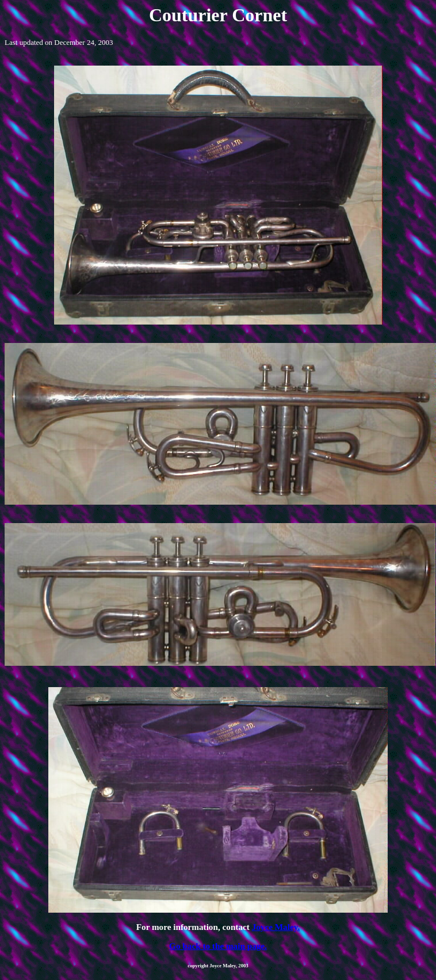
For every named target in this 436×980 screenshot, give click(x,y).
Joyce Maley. (276, 927)
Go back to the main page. (218, 946)
